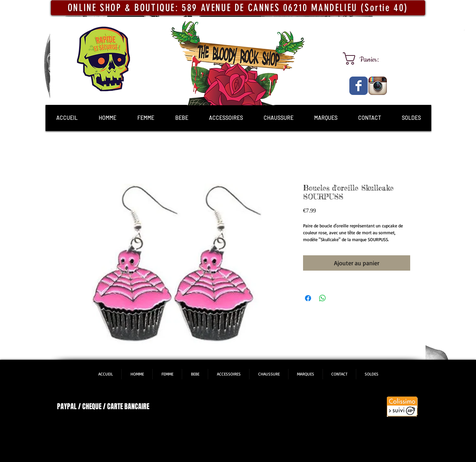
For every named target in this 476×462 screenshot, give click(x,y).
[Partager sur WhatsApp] (323, 298)
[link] (368, 59)
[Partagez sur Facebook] (308, 298)
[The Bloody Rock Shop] (359, 86)
